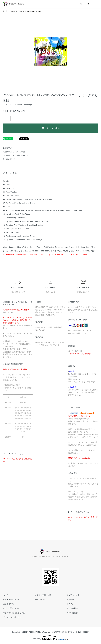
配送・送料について (11, 600)
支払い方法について (11, 608)
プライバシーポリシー (12, 617)
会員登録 (70, 600)
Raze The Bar (11, 192)
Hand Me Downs (12, 232)
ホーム (5, 11)
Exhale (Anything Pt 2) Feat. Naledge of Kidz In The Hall (29, 199)
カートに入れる (51, 128)
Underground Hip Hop (33, 11)
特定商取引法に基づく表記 (14, 152)
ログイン (70, 604)
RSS (36, 600)
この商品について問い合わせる (16, 155)
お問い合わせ (72, 613)
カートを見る (72, 608)
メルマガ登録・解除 (43, 595)
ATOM (42, 600)
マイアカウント (73, 595)
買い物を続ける (9, 159)
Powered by (50, 638)
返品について (8, 148)
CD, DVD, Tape (16, 11)
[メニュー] (97, 4)
